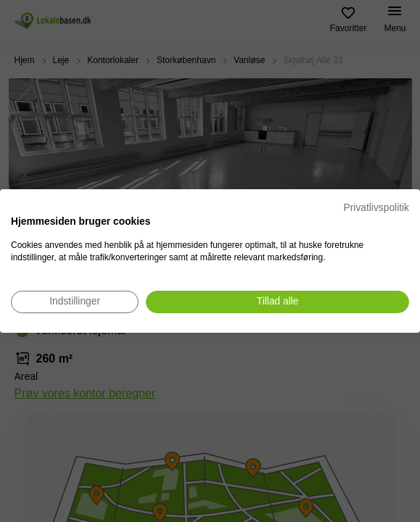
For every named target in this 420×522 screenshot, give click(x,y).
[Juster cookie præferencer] (75, 302)
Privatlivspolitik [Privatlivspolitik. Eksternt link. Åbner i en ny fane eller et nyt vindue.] (376, 208)
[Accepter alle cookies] (277, 302)
